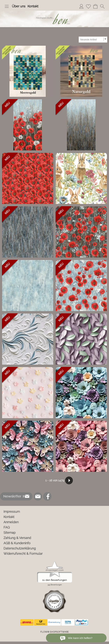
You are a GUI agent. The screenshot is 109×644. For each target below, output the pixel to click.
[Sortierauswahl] (93, 40)
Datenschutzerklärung (20, 548)
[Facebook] (47, 496)
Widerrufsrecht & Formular (23, 554)
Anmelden (11, 522)
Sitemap (10, 533)
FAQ (7, 527)
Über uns (19, 6)
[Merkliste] (88, 6)
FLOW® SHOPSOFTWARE (54, 632)
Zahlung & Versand (17, 538)
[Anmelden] (81, 6)
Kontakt (33, 6)
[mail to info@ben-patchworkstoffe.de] (38, 496)
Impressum (12, 512)
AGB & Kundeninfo (17, 543)
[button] (7, 6)
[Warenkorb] (95, 6)
